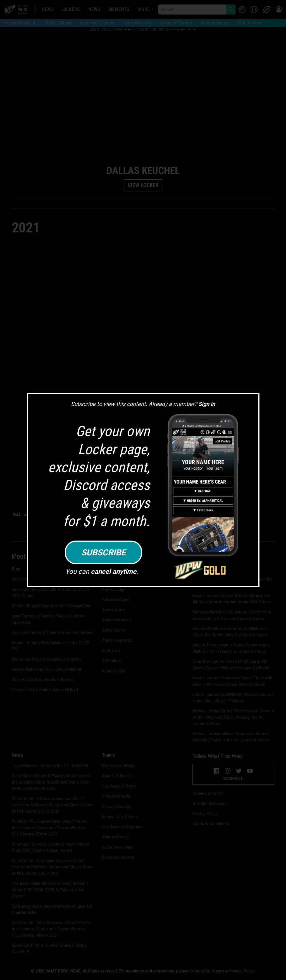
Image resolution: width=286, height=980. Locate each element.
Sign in (207, 404)
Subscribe (103, 552)
